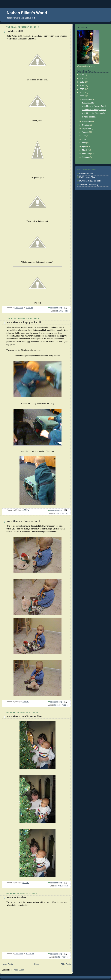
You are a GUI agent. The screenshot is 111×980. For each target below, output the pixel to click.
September (87, 128)
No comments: (57, 308)
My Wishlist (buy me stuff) (90, 181)
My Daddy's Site (86, 173)
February (86, 154)
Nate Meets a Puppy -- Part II (24, 322)
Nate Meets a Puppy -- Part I (23, 521)
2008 (82, 96)
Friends (57, 705)
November (87, 121)
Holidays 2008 (15, 31)
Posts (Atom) (19, 970)
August (85, 132)
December (87, 99)
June (85, 139)
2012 (82, 82)
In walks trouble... (17, 897)
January (86, 157)
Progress (65, 957)
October (86, 125)
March (85, 150)
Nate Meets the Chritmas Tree (24, 716)
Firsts (66, 311)
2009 (82, 93)
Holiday (65, 886)
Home (37, 964)
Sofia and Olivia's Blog (89, 185)
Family (60, 311)
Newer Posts (7, 964)
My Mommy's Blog (87, 177)
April (84, 146)
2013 (82, 78)
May (84, 143)
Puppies (65, 513)
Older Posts (66, 964)
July (84, 136)
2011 (82, 86)
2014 (82, 75)
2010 (82, 89)
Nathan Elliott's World (27, 13)
